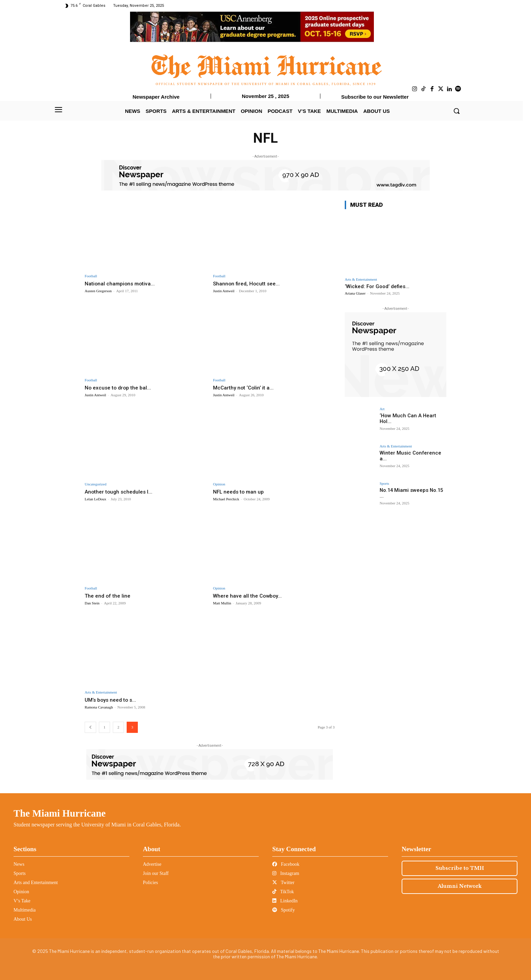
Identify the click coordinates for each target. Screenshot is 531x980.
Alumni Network (460, 886)
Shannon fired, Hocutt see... (249, 283)
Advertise (152, 864)
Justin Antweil (224, 291)
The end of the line (109, 596)
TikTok (283, 892)
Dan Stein (92, 603)
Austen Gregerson (98, 291)
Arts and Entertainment (36, 883)
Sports (384, 484)
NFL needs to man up (240, 492)
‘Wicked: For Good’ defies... (377, 286)
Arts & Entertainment (101, 692)
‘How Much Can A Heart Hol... (412, 416)
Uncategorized (95, 484)
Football (91, 276)
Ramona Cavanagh (99, 707)
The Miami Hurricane (60, 813)
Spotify (284, 910)
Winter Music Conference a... (411, 453)
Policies (150, 883)
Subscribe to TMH (460, 868)
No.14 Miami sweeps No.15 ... (412, 490)
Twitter (283, 883)
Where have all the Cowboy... (250, 596)
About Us (23, 919)
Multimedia (25, 910)
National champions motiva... (122, 283)
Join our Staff (156, 873)
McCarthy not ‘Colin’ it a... (245, 387)
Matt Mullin (222, 603)
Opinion (219, 484)
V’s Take (22, 901)
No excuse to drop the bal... (120, 387)
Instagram (286, 873)
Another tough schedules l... (121, 492)
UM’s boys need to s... (113, 700)
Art (382, 409)
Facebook (286, 864)
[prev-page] (90, 727)
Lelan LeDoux (95, 499)
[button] (456, 111)
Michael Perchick (226, 499)
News (19, 864)
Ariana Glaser (355, 293)
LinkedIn (285, 901)
